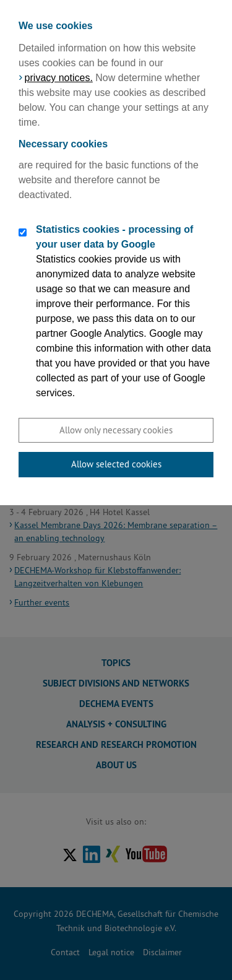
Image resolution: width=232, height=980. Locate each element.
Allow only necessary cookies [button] (116, 430)
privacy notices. (59, 78)
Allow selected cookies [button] (116, 464)
